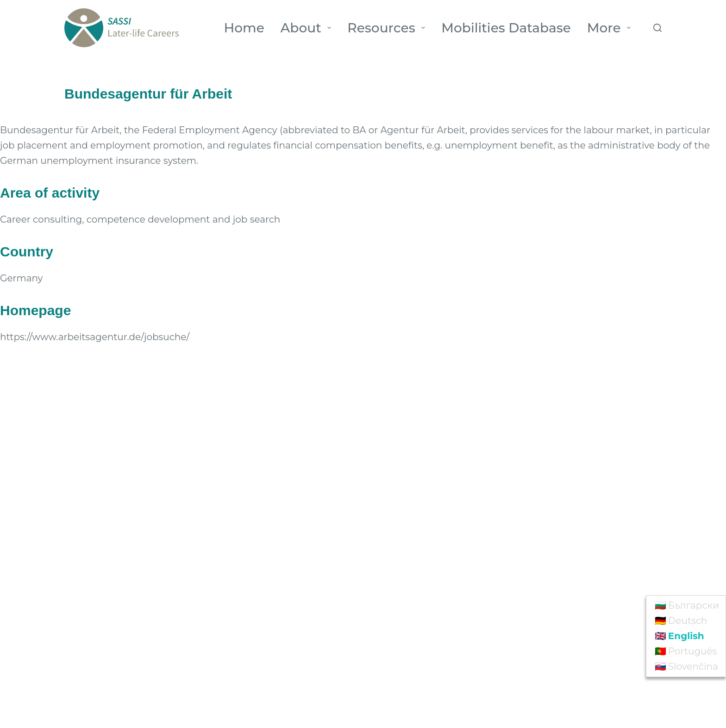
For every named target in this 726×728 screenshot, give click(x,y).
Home (244, 28)
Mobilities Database (506, 28)
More (611, 28)
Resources (388, 28)
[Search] (657, 28)
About (308, 28)
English (686, 636)
